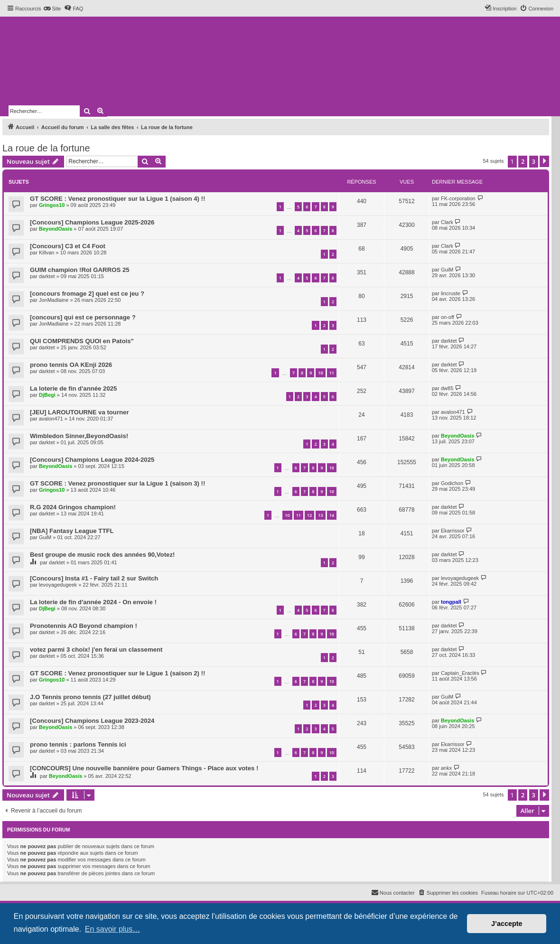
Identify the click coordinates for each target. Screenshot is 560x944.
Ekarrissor (453, 531)
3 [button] (534, 161)
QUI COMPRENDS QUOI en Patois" (82, 341)
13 (320, 515)
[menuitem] (52, 9)
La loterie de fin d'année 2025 (73, 388)
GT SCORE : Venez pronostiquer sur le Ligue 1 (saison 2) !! (117, 673)
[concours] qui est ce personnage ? (83, 317)
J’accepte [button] (507, 924)
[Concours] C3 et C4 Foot (68, 246)
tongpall (451, 602)
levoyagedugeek (58, 585)
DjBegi (47, 395)
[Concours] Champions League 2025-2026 (92, 222)
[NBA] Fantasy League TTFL (72, 531)
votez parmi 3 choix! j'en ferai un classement (96, 650)
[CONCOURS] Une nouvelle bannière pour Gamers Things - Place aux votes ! (144, 768)
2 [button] (523, 161)
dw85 (447, 388)
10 (320, 373)
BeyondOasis (56, 229)
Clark (447, 222)
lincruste (451, 293)
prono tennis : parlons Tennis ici (78, 744)
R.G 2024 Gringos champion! (73, 507)
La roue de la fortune (46, 148)
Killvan (47, 252)
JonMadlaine (54, 300)
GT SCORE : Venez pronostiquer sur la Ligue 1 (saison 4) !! (117, 199)
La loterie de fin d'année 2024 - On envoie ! (93, 602)
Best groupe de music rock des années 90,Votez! (102, 555)
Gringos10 (52, 205)
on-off (448, 317)
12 (309, 515)
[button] (544, 161)
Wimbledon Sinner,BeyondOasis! (79, 436)
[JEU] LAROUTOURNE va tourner (79, 412)
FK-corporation (458, 198)
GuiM (447, 270)
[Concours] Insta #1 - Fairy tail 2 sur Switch (94, 578)
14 (332, 515)
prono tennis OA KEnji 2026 (71, 365)
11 (332, 373)
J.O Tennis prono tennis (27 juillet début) (90, 697)
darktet (47, 276)
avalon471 (51, 419)
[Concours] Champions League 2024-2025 (92, 460)
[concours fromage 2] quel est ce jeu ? (87, 294)
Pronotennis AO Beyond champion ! (84, 626)
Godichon (452, 483)
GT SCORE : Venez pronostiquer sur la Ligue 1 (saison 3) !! (117, 483)
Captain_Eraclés (460, 673)
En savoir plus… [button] (113, 929)
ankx (446, 768)
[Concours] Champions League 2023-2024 (92, 721)
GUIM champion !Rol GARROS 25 (80, 270)
